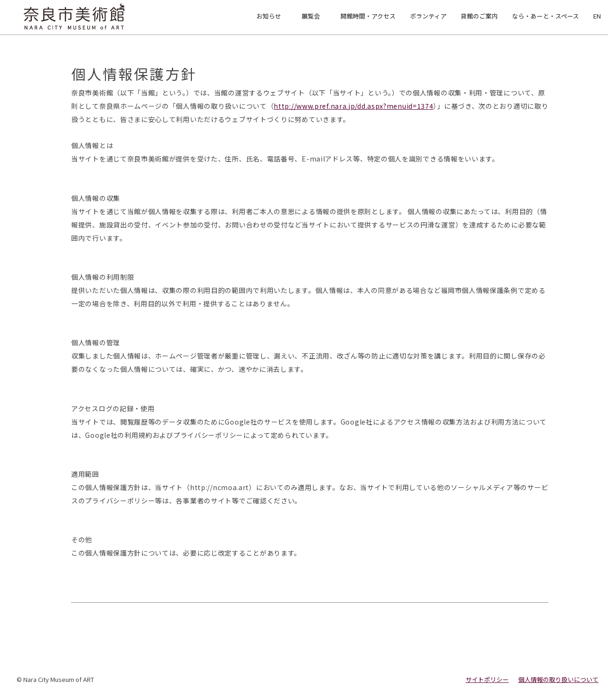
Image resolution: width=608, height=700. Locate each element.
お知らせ (269, 16)
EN (597, 16)
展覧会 (311, 16)
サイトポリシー (487, 679)
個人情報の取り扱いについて (558, 679)
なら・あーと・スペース (546, 16)
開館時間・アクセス (368, 16)
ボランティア (428, 16)
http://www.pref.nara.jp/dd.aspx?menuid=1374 (353, 106)
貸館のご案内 (479, 16)
